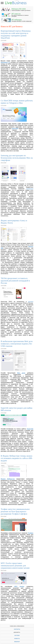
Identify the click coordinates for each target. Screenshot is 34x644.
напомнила (30, 189)
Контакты (17, 629)
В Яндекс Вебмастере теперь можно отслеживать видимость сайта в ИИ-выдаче (17, 458)
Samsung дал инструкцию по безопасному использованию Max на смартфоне (17, 158)
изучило (31, 302)
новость (17, 639)
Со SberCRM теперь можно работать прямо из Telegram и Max (17, 102)
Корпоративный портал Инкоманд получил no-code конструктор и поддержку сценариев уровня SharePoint (16, 34)
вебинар (17, 642)
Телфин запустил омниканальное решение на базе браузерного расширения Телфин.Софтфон (15, 511)
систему (17, 635)
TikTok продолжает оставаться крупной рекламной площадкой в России (15, 281)
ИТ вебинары (17, 20)
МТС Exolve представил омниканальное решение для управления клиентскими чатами (15, 566)
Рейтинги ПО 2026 (19, 9)
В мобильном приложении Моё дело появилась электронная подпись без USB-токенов (17, 344)
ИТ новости (16, 14)
